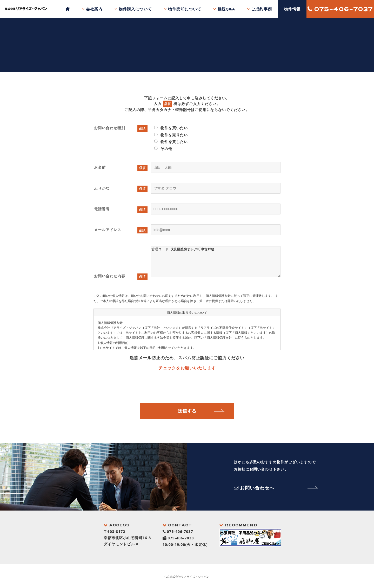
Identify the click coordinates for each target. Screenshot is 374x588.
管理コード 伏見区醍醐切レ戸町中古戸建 (216, 262)
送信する (187, 411)
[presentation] (187, 386)
